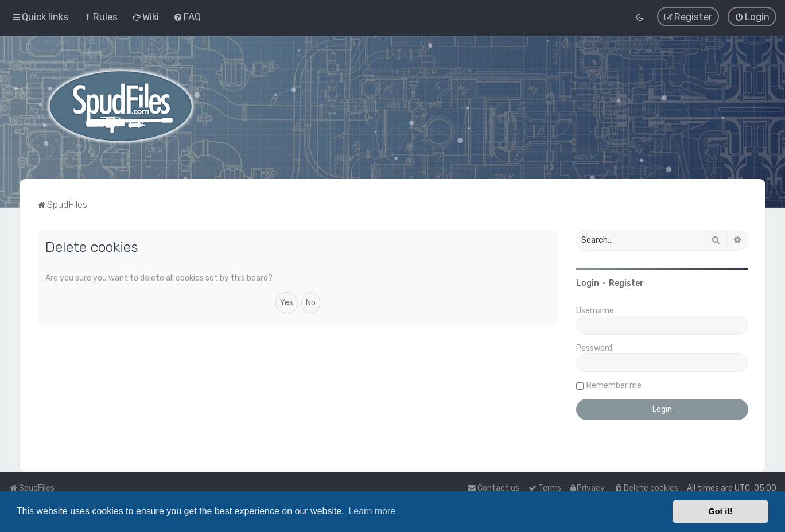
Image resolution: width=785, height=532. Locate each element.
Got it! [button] (721, 511)
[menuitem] (100, 17)
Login (588, 283)
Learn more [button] (372, 511)
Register (626, 283)
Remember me (614, 385)
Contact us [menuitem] (493, 488)
